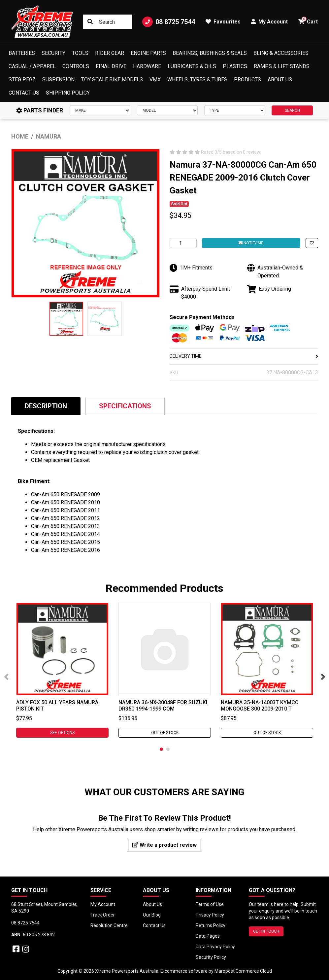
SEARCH (292, 110)
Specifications (125, 406)
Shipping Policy (68, 93)
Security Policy (211, 957)
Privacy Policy (210, 915)
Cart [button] (308, 21)
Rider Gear (110, 53)
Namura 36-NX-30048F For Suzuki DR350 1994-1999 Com (163, 706)
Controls (76, 66)
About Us (280, 80)
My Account (103, 904)
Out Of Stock (164, 733)
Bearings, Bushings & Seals (210, 53)
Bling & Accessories (281, 53)
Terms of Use (210, 904)
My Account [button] (269, 22)
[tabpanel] (62, 670)
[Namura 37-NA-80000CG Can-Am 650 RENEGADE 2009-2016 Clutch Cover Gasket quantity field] (183, 243)
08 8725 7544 (169, 22)
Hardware (147, 66)
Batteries (22, 53)
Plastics (235, 66)
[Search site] (90, 22)
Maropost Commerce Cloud (243, 971)
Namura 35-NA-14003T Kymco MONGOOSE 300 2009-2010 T (260, 706)
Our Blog (152, 915)
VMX (155, 80)
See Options (62, 733)
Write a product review (164, 845)
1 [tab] (161, 749)
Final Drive (111, 66)
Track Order (103, 915)
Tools (80, 53)
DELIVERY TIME (244, 356)
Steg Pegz (22, 80)
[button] (312, 243)
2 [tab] (168, 749)
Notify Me (251, 243)
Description (46, 406)
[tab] (46, 406)
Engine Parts (148, 53)
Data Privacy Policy (215, 947)
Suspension (58, 80)
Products (247, 80)
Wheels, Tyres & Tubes (197, 80)
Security (53, 53)
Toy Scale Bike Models (112, 80)
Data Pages (208, 936)
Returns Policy (211, 925)
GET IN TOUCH (266, 931)
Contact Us (24, 93)
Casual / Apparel (32, 66)
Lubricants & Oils (192, 66)
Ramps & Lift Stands (282, 66)
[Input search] (107, 22)
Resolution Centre (109, 925)
